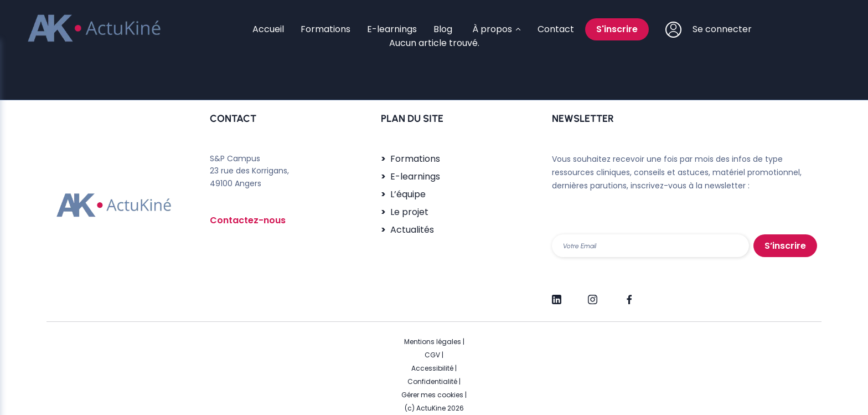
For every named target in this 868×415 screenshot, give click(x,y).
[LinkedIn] (557, 295)
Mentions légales (433, 342)
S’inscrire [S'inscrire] (785, 246)
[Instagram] (593, 295)
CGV (432, 355)
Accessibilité (432, 368)
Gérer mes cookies (432, 395)
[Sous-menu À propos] (495, 29)
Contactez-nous (248, 220)
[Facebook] (629, 295)
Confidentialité (432, 381)
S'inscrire (617, 29)
